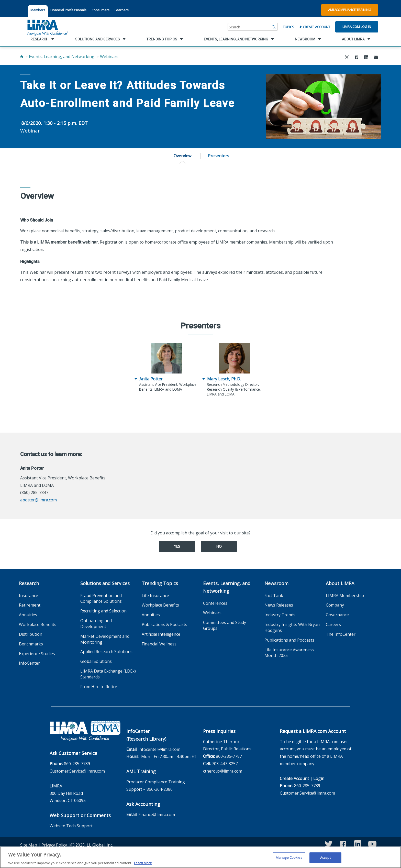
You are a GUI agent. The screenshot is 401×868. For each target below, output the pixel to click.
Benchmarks (31, 644)
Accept (325, 860)
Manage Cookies (289, 860)
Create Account (315, 27)
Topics (288, 27)
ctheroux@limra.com (223, 771)
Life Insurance (155, 596)
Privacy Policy (54, 845)
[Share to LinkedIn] (366, 58)
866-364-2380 (160, 789)
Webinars (109, 57)
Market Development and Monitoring (105, 639)
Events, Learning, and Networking (62, 57)
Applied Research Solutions (106, 652)
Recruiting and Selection (103, 611)
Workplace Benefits (38, 624)
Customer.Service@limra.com (77, 771)
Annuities (28, 615)
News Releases (279, 605)
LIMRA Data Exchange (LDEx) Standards (108, 674)
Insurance (29, 596)
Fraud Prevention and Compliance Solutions (101, 598)
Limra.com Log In (357, 27)
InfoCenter (29, 663)
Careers (333, 624)
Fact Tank (274, 596)
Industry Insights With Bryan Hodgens (292, 627)
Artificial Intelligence (161, 634)
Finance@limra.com (157, 815)
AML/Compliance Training (350, 10)
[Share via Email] (376, 58)
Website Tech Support (71, 826)
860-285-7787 (229, 756)
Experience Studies (37, 654)
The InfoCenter (341, 634)
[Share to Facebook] (357, 58)
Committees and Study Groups (225, 625)
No (219, 546)
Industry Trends (280, 615)
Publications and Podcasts (289, 640)
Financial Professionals (68, 10)
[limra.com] (47, 27)
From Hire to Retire (99, 687)
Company (335, 605)
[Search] (274, 27)
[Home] (22, 57)
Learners (122, 10)
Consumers (101, 10)
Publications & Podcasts (164, 624)
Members (38, 10)
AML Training (141, 771)
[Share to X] (347, 58)
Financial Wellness (159, 644)
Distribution (31, 634)
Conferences (215, 603)
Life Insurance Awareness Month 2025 (289, 653)
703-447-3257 (225, 764)
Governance (337, 615)
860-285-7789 (77, 764)
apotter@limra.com (38, 500)
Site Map (29, 845)
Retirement (30, 605)
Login (319, 778)
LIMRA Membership (345, 596)
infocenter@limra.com (159, 749)
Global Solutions (96, 661)
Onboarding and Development (96, 624)
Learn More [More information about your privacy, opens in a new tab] (143, 865)
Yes (177, 546)
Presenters (219, 156)
